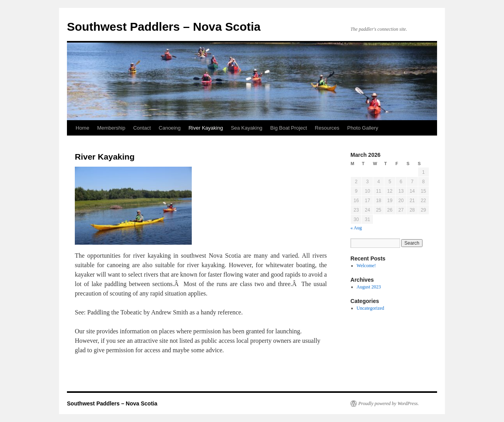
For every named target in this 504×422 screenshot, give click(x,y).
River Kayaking (206, 128)
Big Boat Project (288, 128)
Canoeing (170, 128)
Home (82, 128)
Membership (111, 128)
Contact (142, 128)
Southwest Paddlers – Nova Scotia (164, 27)
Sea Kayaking (246, 128)
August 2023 (369, 287)
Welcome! (366, 266)
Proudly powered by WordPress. (389, 403)
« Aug (356, 228)
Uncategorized (371, 308)
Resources (327, 128)
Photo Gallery (363, 128)
